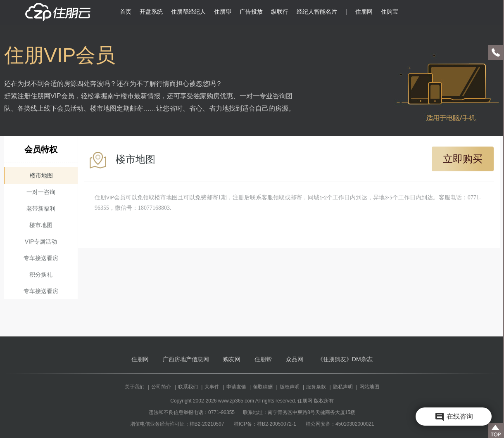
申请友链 (236, 387)
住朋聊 (223, 12)
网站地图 (369, 387)
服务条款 (316, 387)
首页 (126, 12)
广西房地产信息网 (186, 359)
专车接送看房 (41, 258)
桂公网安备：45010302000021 (340, 424)
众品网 (295, 359)
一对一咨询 (41, 192)
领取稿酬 (263, 387)
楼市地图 (41, 175)
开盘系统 (151, 12)
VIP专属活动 (41, 241)
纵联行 (280, 12)
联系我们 (188, 387)
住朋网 (364, 12)
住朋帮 (263, 359)
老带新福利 (41, 208)
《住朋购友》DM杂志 (345, 359)
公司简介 (161, 387)
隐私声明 (343, 387)
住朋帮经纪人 (188, 12)
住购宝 (390, 12)
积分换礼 (41, 275)
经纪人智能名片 (317, 12)
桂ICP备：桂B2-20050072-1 (265, 424)
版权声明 (290, 387)
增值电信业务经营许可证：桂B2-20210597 (177, 424)
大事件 (212, 387)
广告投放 (251, 12)
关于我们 (135, 387)
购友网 (232, 359)
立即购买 (463, 159)
